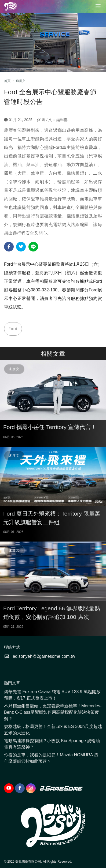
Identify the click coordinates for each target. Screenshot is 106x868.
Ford (13, 329)
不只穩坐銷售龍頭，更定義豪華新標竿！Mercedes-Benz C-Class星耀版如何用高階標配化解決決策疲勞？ (53, 712)
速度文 (21, 81)
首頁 (7, 81)
